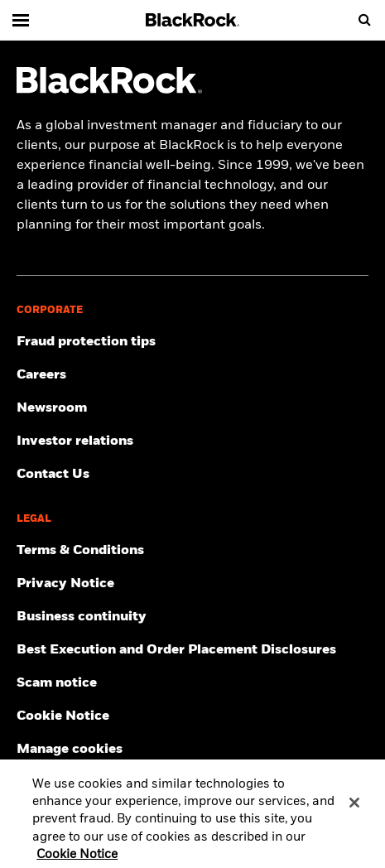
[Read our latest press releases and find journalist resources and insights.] (192, 408)
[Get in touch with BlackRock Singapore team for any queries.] (192, 475)
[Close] (354, 807)
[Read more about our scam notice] (192, 683)
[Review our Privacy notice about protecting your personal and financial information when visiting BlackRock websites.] (192, 584)
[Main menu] (21, 20)
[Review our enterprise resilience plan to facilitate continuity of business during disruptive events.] (192, 617)
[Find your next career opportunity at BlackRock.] (192, 375)
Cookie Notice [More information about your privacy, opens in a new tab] (77, 859)
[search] (364, 20)
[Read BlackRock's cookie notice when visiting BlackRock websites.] (192, 716)
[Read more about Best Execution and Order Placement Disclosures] (192, 650)
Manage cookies (70, 750)
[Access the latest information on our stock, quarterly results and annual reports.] (192, 441)
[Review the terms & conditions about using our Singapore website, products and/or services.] (192, 551)
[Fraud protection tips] (192, 342)
